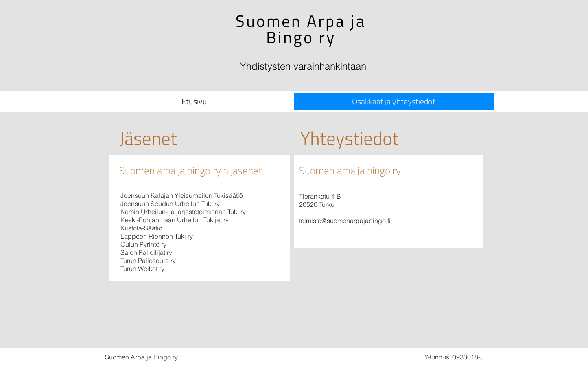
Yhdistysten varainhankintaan (303, 66)
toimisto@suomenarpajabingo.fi (345, 221)
